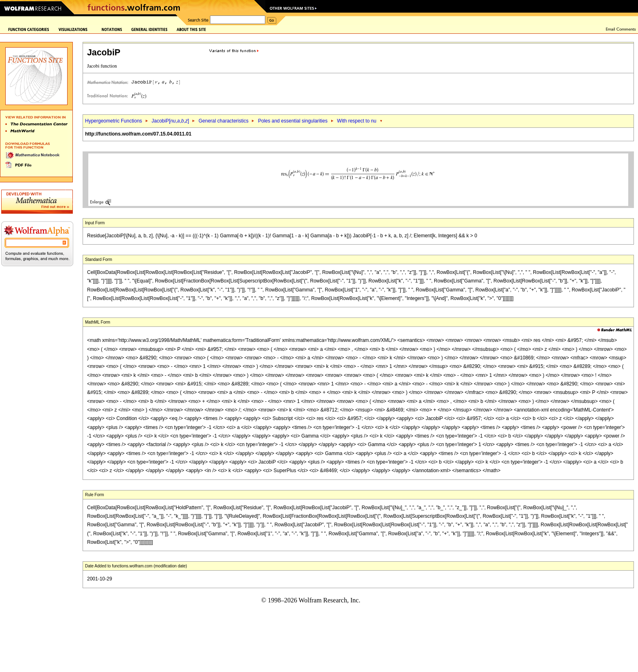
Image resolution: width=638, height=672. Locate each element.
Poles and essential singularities (293, 121)
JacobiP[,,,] (170, 121)
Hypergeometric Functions (114, 121)
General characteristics (224, 121)
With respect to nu (357, 121)
